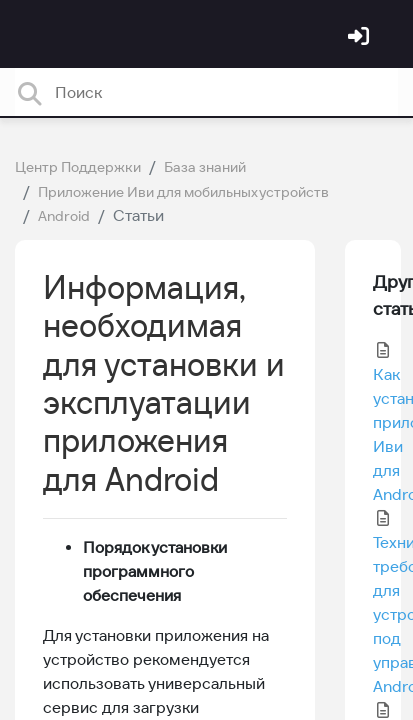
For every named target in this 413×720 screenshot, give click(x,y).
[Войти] (361, 38)
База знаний (205, 167)
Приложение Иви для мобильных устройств (183, 192)
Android (64, 216)
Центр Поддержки (78, 167)
